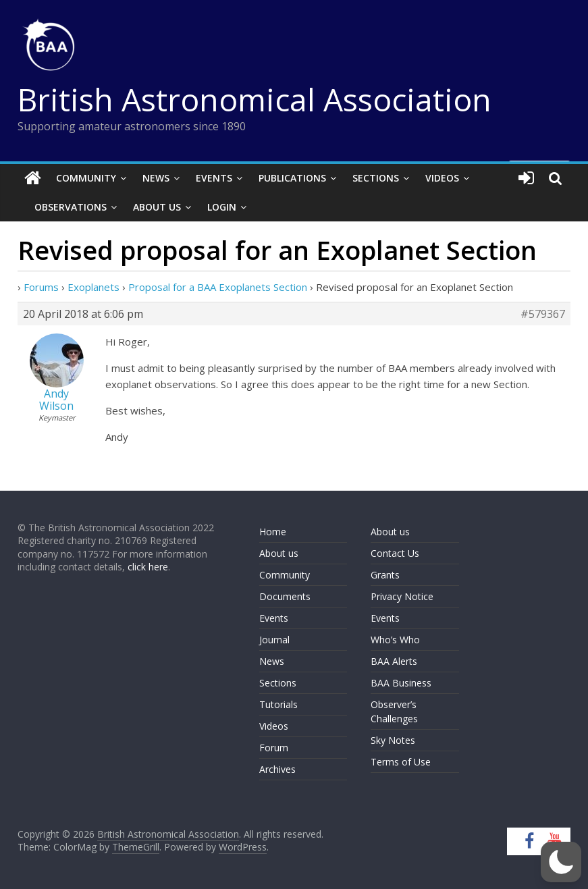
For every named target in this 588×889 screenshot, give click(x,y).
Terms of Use (401, 762)
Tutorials (278, 704)
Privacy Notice (402, 596)
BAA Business (401, 683)
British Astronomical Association (255, 99)
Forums (41, 287)
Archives (277, 769)
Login (222, 207)
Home (273, 532)
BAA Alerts (394, 661)
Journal (274, 640)
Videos (442, 178)
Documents (285, 596)
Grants (385, 575)
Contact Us (395, 553)
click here (148, 567)
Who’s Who (395, 640)
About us (279, 553)
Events (214, 178)
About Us (157, 207)
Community (86, 178)
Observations (71, 207)
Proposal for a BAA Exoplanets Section (218, 287)
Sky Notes (393, 740)
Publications (292, 178)
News (156, 178)
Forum (274, 748)
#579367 (543, 314)
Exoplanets (93, 287)
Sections (376, 178)
